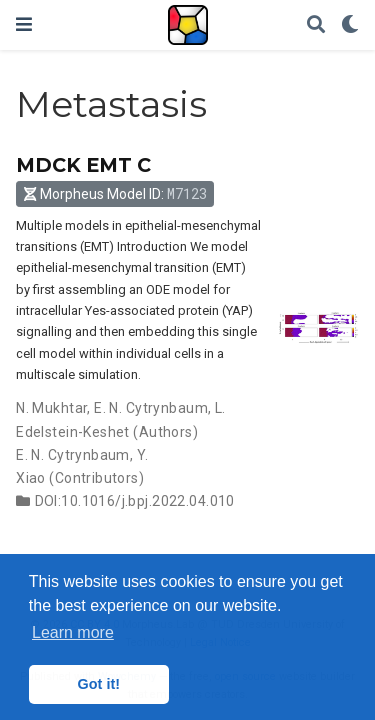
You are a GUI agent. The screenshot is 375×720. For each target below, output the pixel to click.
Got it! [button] (99, 684)
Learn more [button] (73, 632)
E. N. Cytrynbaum (151, 408)
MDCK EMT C (83, 165)
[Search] (316, 25)
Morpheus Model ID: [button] (115, 193)
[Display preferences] (350, 25)
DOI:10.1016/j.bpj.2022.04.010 (135, 501)
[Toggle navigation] (24, 24)
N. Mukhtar (51, 408)
